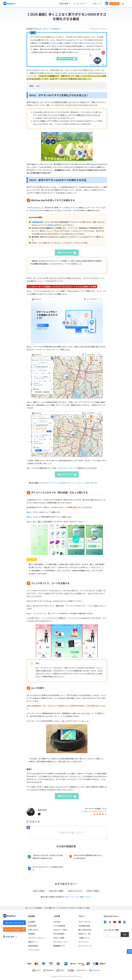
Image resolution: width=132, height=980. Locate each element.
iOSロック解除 (59, 938)
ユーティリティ (79, 4)
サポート (96, 4)
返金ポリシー (33, 942)
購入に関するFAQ (85, 930)
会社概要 (32, 922)
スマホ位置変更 (59, 926)
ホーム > (31, 908)
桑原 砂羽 (42, 810)
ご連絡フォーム (84, 938)
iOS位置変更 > (39, 908)
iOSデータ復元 (39, 891)
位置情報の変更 (37, 222)
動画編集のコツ (59, 946)
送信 (125, 935)
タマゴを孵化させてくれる (69, 208)
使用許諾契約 (33, 946)
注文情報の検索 (84, 926)
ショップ (114, 4)
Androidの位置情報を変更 (48, 225)
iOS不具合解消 (59, 934)
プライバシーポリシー (37, 938)
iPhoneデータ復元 (60, 930)
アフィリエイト (34, 950)
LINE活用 (57, 922)
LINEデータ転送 (93, 891)
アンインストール (85, 946)
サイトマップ (84, 942)
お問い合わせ (33, 930)
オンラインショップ (13, 930)
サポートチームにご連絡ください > (78, 897)
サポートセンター (85, 922)
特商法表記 (32, 926)
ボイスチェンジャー (61, 942)
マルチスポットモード (67, 468)
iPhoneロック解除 (56, 891)
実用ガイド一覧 (84, 934)
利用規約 (32, 934)
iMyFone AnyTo (34, 208)
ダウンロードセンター (14, 923)
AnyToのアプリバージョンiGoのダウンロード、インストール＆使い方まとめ (69, 483)
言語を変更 (10, 937)
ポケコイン (39, 507)
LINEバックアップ (75, 891)
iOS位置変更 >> (56, 29)
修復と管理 (64, 4)
